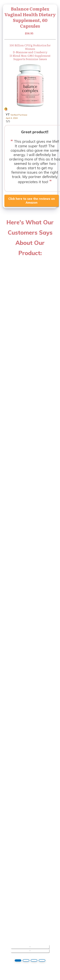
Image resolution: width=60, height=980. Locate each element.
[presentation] (30, 947)
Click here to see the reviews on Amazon (32, 201)
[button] (18, 960)
